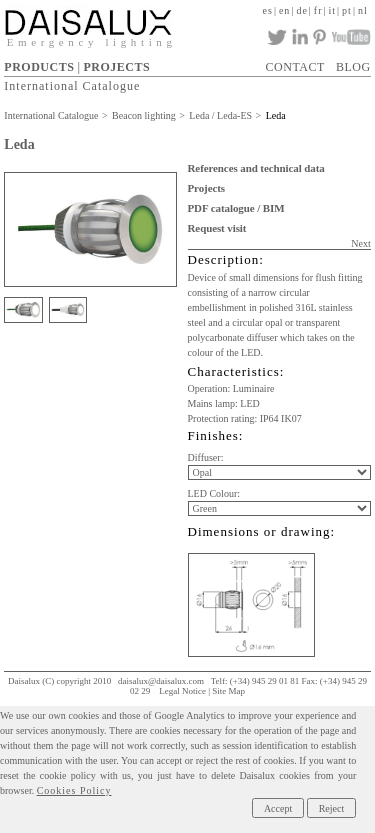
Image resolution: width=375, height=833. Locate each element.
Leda (276, 115)
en (284, 10)
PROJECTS (116, 67)
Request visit (217, 228)
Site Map (228, 691)
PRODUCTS (39, 67)
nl (363, 10)
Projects (206, 188)
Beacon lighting (144, 115)
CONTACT (295, 67)
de (301, 10)
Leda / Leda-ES (220, 115)
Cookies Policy (74, 790)
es (268, 10)
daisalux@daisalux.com (161, 681)
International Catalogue (72, 86)
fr (318, 10)
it (333, 10)
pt (347, 10)
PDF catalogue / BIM (236, 208)
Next (360, 243)
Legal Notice (182, 691)
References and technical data (256, 168)
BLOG (353, 67)
